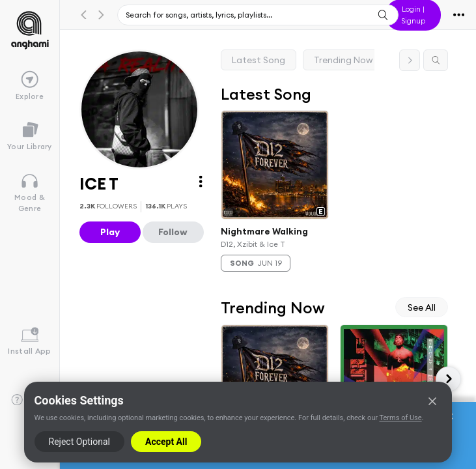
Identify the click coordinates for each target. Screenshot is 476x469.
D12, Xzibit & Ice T (253, 243)
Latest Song (259, 60)
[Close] (432, 401)
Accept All (166, 442)
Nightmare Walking (264, 231)
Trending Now (343, 60)
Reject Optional (79, 442)
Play (110, 232)
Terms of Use (400, 418)
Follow (173, 232)
